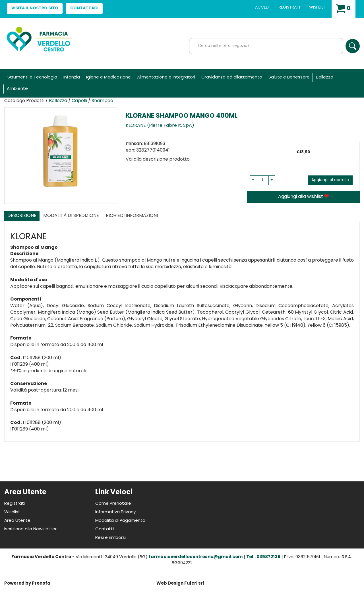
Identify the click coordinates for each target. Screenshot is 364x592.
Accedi (262, 8)
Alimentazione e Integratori (166, 77)
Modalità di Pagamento (120, 521)
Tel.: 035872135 (263, 557)
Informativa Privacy (115, 512)
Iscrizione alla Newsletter (30, 529)
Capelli (79, 101)
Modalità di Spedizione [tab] (71, 216)
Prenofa (41, 584)
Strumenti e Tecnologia (32, 77)
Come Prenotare (113, 504)
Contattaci (84, 8)
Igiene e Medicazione (108, 77)
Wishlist (318, 8)
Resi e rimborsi (110, 538)
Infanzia (72, 77)
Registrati (289, 8)
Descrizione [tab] (22, 216)
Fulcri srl (194, 584)
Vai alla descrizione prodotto (158, 160)
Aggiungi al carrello (330, 180)
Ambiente (17, 89)
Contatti (105, 529)
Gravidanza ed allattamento (232, 77)
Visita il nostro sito (35, 8)
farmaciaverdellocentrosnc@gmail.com (196, 557)
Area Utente (17, 521)
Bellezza (325, 77)
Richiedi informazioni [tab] (132, 216)
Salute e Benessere (289, 77)
